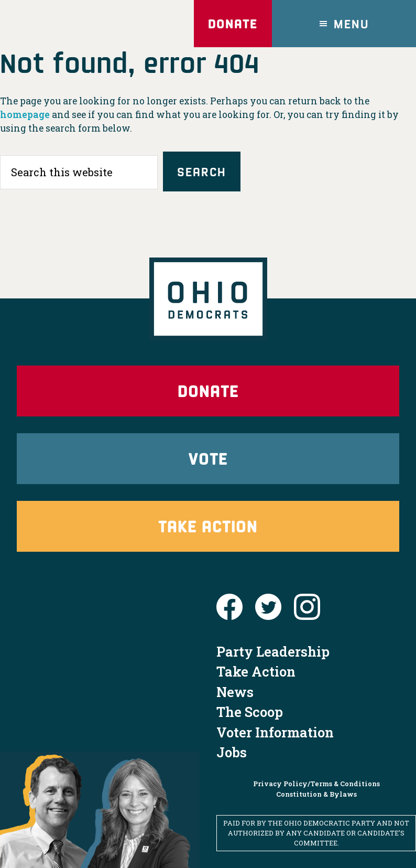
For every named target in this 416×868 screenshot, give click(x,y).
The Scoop (250, 712)
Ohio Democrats (73, 24)
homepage (25, 115)
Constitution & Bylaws (316, 794)
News (235, 692)
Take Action (208, 526)
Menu (352, 23)
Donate (233, 23)
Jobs (232, 752)
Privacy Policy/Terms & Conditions (316, 784)
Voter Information (275, 732)
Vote (208, 458)
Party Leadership (273, 651)
